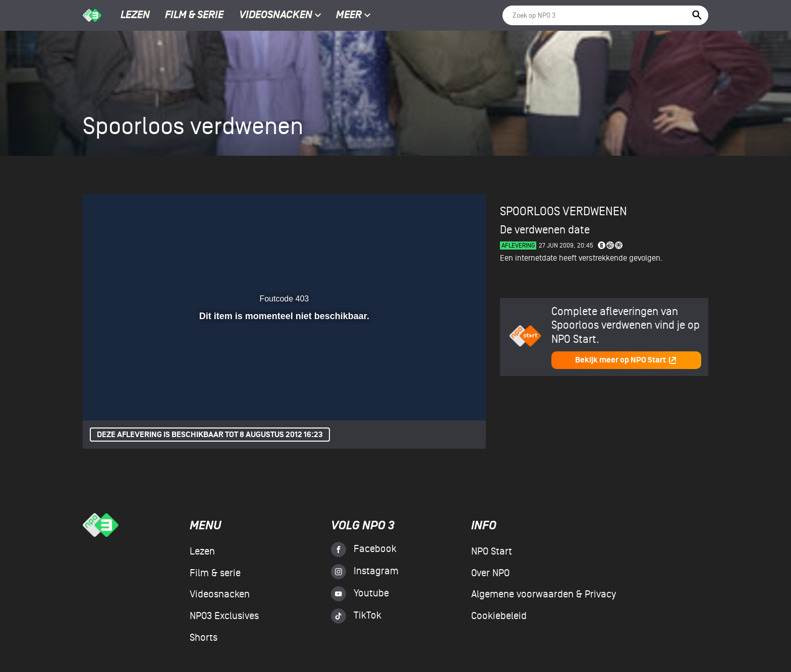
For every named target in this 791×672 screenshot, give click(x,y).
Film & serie (194, 16)
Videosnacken (276, 16)
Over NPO (490, 573)
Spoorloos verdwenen (563, 211)
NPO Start (492, 552)
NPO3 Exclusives (224, 616)
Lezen (135, 16)
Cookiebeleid (499, 616)
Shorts (204, 638)
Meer (353, 16)
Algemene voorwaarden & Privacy (544, 594)
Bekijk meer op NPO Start (626, 360)
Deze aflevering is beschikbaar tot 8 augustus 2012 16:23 (210, 435)
